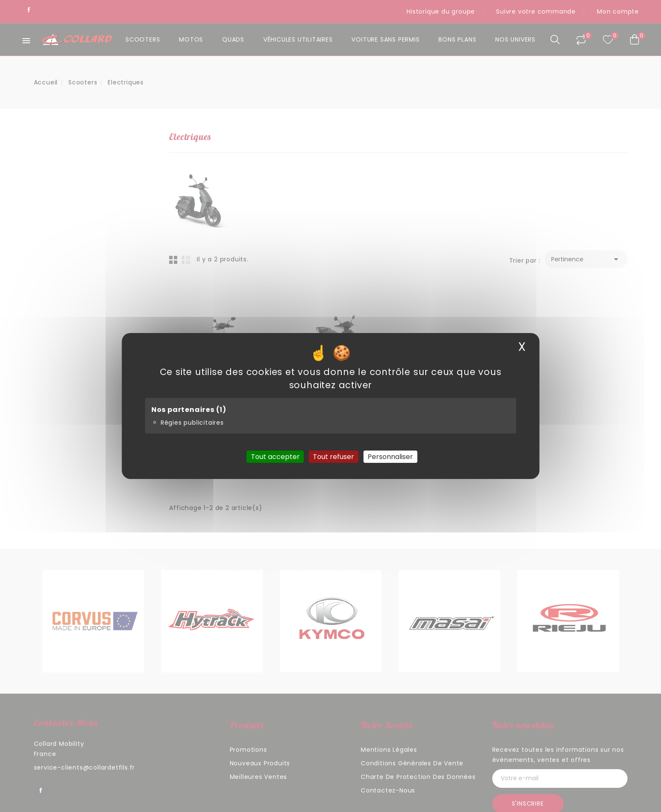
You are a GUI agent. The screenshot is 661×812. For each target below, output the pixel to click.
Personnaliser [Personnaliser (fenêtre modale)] (390, 457)
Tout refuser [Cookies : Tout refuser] (333, 457)
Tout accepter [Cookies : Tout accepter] (275, 457)
